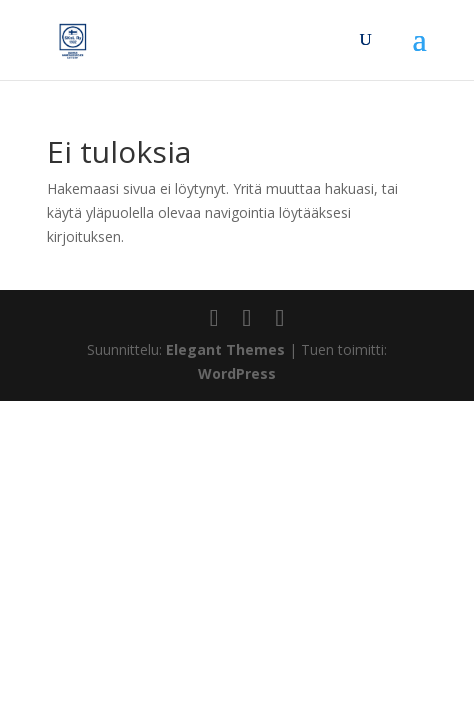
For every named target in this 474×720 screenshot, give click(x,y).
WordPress (237, 373)
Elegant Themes (225, 349)
